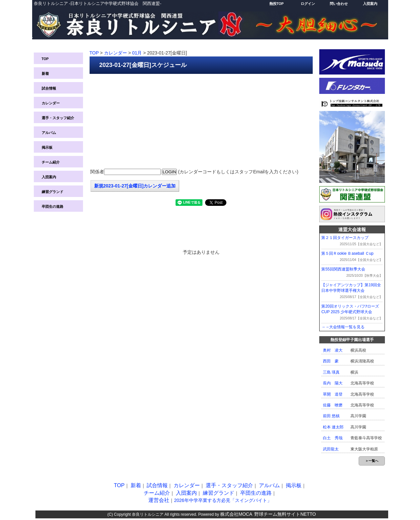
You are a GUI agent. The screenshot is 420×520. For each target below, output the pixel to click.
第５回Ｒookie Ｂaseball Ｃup (347, 253)
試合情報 (49, 88)
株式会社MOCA (236, 514)
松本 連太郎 (333, 427)
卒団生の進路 (52, 206)
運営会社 (159, 500)
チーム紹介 (51, 162)
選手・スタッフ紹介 (58, 118)
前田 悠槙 (331, 416)
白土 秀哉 (333, 438)
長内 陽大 (333, 383)
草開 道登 (333, 394)
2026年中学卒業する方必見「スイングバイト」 (223, 500)
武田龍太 (331, 449)
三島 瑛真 (331, 372)
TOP (45, 59)
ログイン (308, 4)
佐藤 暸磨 (333, 405)
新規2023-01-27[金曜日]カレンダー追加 (135, 186)
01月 (137, 53)
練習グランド (52, 192)
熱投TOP (277, 4)
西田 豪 (331, 361)
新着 (45, 74)
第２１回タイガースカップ (345, 238)
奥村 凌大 (333, 350)
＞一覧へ (372, 461)
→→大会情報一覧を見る (343, 327)
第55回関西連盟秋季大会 (343, 269)
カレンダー (51, 103)
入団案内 (370, 4)
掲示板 (47, 147)
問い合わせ (339, 4)
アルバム (49, 133)
